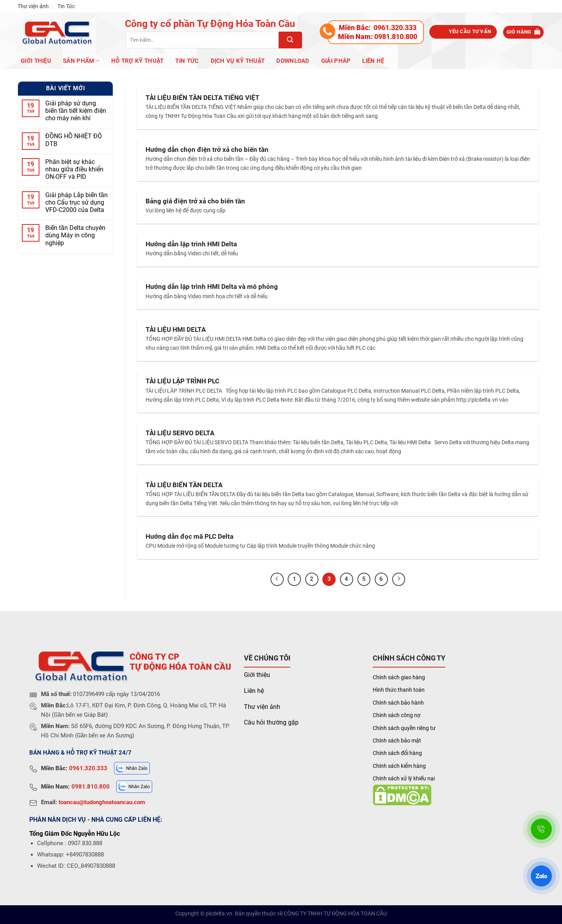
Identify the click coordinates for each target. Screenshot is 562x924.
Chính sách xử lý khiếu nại (404, 778)
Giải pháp (336, 61)
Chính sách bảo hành (398, 703)
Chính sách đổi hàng (397, 753)
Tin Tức (66, 6)
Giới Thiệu (36, 61)
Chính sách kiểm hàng (399, 766)
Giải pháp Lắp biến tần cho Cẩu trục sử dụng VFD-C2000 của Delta (76, 202)
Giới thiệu (257, 675)
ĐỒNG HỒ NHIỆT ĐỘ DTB (74, 140)
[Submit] (290, 40)
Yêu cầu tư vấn (470, 31)
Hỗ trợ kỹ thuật (138, 61)
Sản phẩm (81, 61)
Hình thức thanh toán (399, 690)
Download (293, 61)
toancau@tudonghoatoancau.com (102, 802)
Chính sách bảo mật (397, 741)
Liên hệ (373, 61)
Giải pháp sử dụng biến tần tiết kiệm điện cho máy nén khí (76, 111)
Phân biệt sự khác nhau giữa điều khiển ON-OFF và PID (74, 170)
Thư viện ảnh (33, 6)
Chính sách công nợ (397, 715)
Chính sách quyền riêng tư (404, 728)
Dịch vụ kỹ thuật (238, 61)
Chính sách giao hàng (399, 677)
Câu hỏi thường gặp (271, 722)
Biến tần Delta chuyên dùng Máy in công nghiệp (75, 236)
